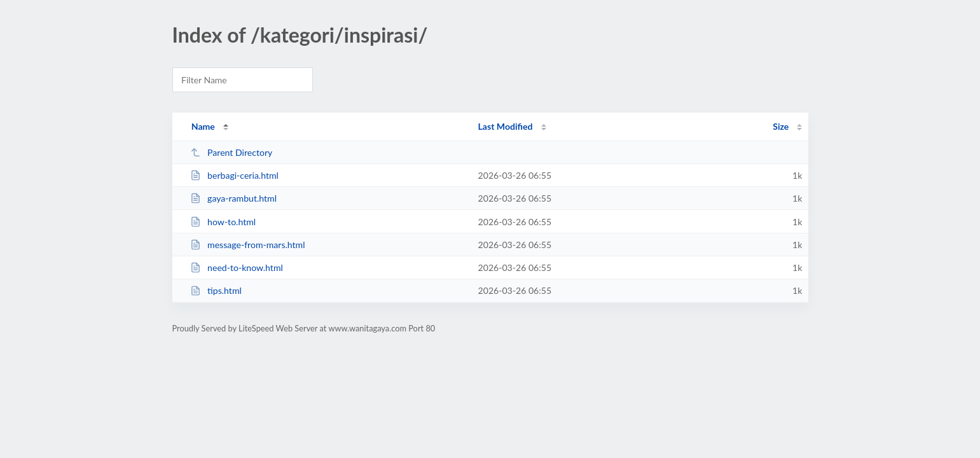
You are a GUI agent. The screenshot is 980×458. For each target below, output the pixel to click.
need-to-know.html (237, 267)
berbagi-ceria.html (234, 175)
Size (781, 126)
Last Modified (506, 126)
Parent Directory (231, 152)
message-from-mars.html (248, 245)
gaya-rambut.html (233, 198)
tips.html (216, 290)
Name (203, 126)
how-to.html (223, 222)
